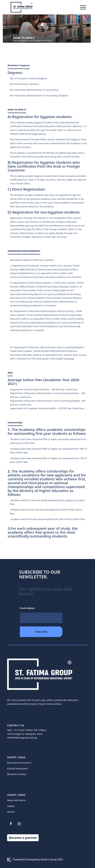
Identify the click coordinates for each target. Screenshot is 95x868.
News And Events (16, 800)
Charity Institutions (17, 768)
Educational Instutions (19, 763)
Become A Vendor (17, 774)
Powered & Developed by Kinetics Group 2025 (35, 860)
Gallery (11, 806)
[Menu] (81, 7)
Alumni (11, 812)
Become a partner (23, 838)
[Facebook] (11, 824)
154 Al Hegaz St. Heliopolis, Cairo (25, 734)
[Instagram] (19, 824)
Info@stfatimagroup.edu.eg (22, 738)
